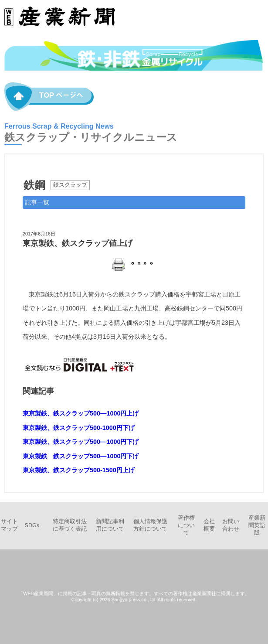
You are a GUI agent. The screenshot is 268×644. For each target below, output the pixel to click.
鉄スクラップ (70, 185)
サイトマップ (9, 525)
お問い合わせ (231, 525)
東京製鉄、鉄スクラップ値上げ (78, 243)
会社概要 (209, 525)
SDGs (32, 525)
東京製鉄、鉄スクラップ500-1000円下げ (79, 428)
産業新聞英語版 (257, 525)
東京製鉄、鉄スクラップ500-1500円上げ (79, 470)
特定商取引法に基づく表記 (70, 525)
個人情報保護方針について (150, 525)
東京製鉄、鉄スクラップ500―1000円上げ (81, 413)
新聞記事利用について (110, 525)
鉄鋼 (34, 185)
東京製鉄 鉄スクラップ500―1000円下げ (81, 456)
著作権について (186, 525)
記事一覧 (37, 202)
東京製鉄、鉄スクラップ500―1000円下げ (81, 442)
